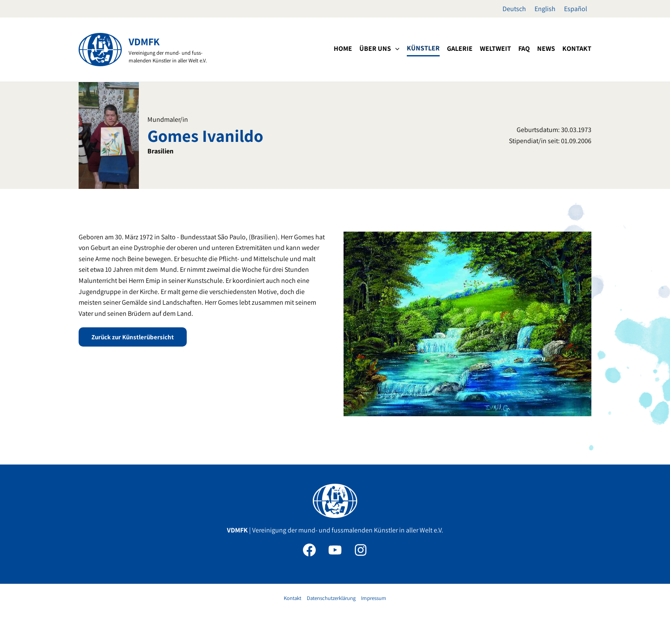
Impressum (374, 598)
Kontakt (292, 598)
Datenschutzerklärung (331, 598)
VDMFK (144, 41)
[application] (395, 49)
